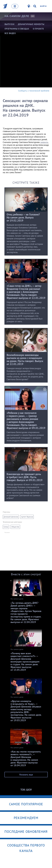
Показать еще (26, 775)
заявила (44, 142)
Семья (6, 527)
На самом (17, 16)
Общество (15, 527)
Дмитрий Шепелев (11, 517)
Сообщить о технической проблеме (34, 91)
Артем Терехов (27, 517)
